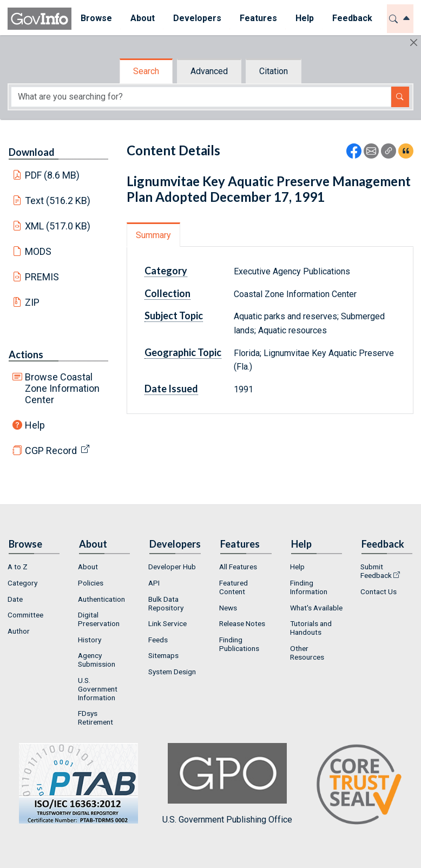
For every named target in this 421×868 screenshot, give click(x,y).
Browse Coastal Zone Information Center (62, 388)
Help (35, 425)
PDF (52, 175)
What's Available (316, 608)
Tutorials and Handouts (311, 628)
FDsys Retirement (96, 718)
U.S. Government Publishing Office (227, 784)
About (88, 567)
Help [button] (305, 18)
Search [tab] (146, 71)
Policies (91, 583)
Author (19, 631)
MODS (38, 251)
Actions (26, 354)
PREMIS (42, 277)
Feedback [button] (352, 18)
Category (166, 271)
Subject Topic (174, 315)
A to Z (18, 567)
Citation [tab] (274, 71)
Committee (25, 615)
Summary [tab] (153, 235)
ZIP (32, 302)
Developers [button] (197, 18)
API (154, 583)
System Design (172, 672)
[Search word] (201, 97)
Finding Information (309, 587)
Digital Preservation (99, 619)
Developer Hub (172, 567)
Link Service (167, 623)
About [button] (143, 18)
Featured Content (233, 587)
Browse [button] (96, 18)
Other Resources (307, 653)
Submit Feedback (376, 571)
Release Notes (242, 623)
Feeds (158, 640)
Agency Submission (97, 660)
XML (58, 226)
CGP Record (51, 451)
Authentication (101, 599)
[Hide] (414, 42)
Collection (167, 293)
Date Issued (171, 389)
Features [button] (258, 18)
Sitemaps (163, 655)
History (90, 640)
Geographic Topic (183, 352)
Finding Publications (239, 644)
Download (32, 152)
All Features (238, 567)
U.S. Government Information (98, 689)
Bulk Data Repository (166, 603)
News (228, 608)
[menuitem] (96, 19)
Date (15, 599)
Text (58, 200)
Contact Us (379, 591)
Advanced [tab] (209, 71)
